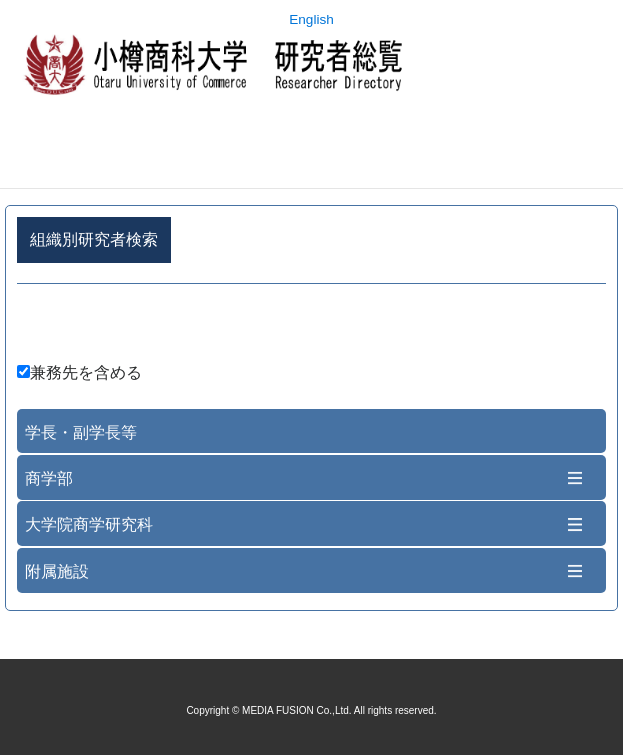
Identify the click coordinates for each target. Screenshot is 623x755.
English (311, 19)
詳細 (311, 326)
